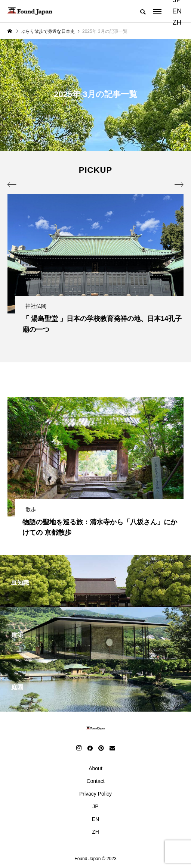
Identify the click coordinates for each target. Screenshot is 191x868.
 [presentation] (12, 185)
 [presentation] (179, 185)
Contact (95, 781)
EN (177, 11)
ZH (177, 22)
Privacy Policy (95, 794)
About (95, 768)
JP (95, 806)
